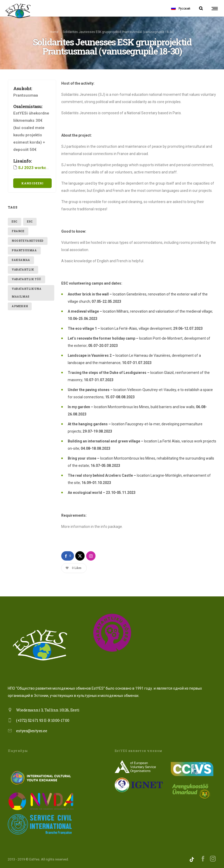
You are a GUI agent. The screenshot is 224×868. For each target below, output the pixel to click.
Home (54, 31)
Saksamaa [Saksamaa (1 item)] (21, 259)
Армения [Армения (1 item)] (20, 305)
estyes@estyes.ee (32, 729)
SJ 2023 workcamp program (44, 166)
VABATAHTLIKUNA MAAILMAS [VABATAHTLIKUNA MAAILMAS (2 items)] (26, 291)
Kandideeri (32, 182)
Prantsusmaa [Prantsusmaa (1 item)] (24, 249)
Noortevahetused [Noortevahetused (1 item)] (28, 240)
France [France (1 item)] (18, 230)
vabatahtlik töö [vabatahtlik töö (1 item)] (26, 278)
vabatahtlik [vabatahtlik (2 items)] (23, 268)
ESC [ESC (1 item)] (15, 220)
